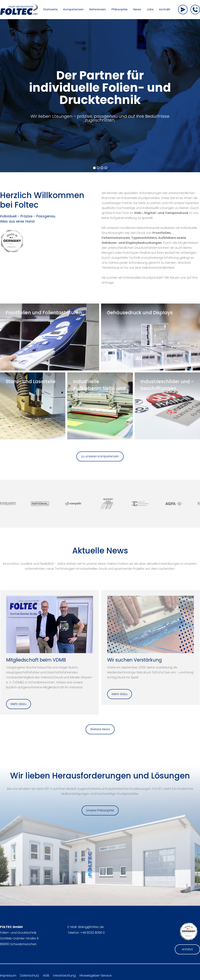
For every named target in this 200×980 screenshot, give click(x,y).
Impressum (8, 976)
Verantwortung (64, 976)
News (137, 9)
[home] (19, 10)
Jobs (150, 9)
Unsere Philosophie (100, 810)
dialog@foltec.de (91, 927)
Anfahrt (187, 949)
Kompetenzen (74, 9)
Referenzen (98, 9)
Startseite (50, 9)
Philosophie (120, 9)
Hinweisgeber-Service (96, 976)
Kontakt (165, 9)
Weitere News (100, 729)
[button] (94, 168)
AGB (46, 976)
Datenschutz (30, 976)
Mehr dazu (19, 704)
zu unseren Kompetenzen (100, 456)
